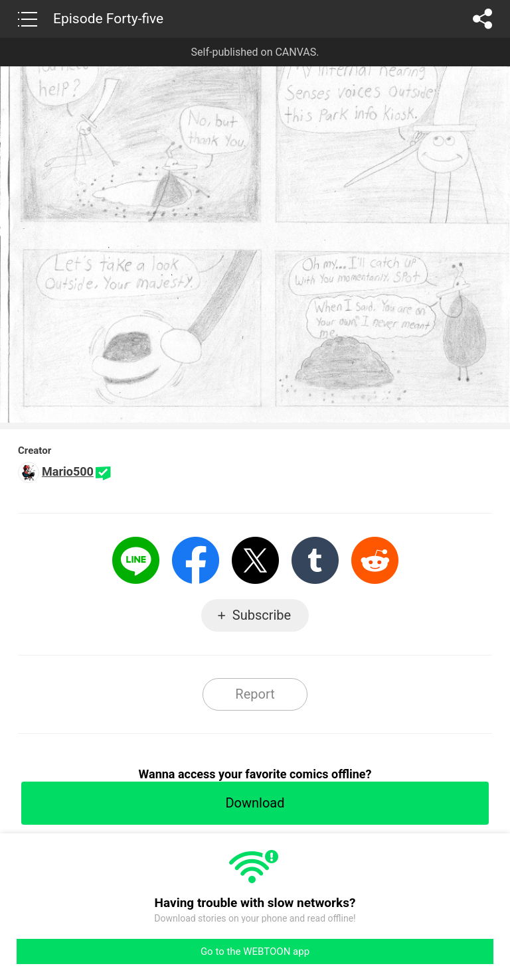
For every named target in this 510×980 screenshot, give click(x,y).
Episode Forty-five (108, 19)
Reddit (375, 560)
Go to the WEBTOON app (255, 951)
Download (255, 803)
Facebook (196, 560)
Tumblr (315, 560)
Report (255, 694)
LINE (136, 560)
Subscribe (262, 615)
